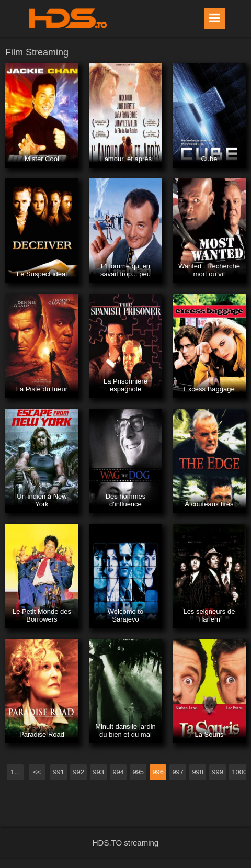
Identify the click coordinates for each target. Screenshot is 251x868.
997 (178, 772)
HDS (68, 18)
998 (198, 772)
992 (78, 772)
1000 (239, 772)
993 (98, 772)
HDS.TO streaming (125, 843)
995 (138, 772)
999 (218, 772)
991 (59, 772)
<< (37, 772)
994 (118, 772)
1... (15, 772)
